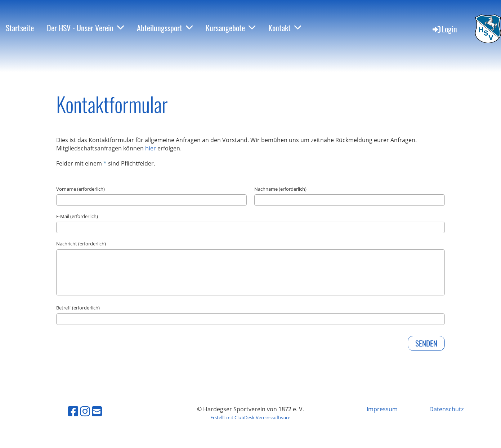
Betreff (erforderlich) (78, 308)
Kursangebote (231, 28)
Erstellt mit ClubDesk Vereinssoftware (250, 417)
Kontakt (285, 28)
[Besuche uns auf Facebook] (73, 411)
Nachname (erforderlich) (280, 189)
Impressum (382, 409)
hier (151, 148)
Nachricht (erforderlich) (81, 244)
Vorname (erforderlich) (80, 189)
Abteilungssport (165, 28)
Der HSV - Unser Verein (85, 28)
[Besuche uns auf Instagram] (85, 411)
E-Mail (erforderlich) (77, 216)
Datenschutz (446, 409)
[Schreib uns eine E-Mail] (97, 411)
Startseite (20, 28)
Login (444, 29)
